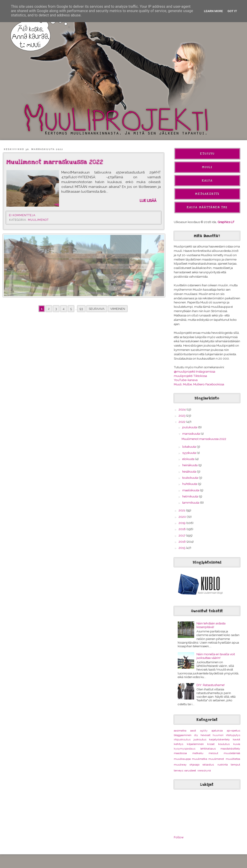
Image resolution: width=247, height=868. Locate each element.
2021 (182, 510)
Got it (232, 11)
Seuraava (97, 309)
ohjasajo (195, 765)
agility (204, 731)
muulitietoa (233, 759)
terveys (179, 771)
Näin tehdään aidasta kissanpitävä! (211, 625)
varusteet (190, 771)
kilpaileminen (195, 744)
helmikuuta (191, 496)
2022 (182, 422)
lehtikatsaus (208, 749)
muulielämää (232, 753)
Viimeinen (118, 309)
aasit (193, 731)
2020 (183, 517)
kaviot (236, 739)
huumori (218, 735)
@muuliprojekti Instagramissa (195, 371)
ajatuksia (217, 731)
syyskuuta (189, 453)
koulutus (224, 744)
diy (196, 735)
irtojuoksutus (182, 739)
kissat (211, 744)
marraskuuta (191, 434)
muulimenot (38, 220)
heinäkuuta (190, 465)
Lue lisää (148, 201)
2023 (182, 416)
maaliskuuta (191, 490)
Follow (179, 837)
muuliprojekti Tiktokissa (190, 376)
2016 (183, 542)
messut (213, 753)
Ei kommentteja (23, 215)
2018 (183, 529)
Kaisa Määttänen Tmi (207, 207)
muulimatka (200, 759)
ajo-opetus (234, 731)
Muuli (207, 167)
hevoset (205, 735)
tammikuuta (191, 502)
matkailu (198, 753)
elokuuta (189, 459)
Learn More (213, 11)
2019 (182, 523)
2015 (182, 548)
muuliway (180, 765)
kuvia (237, 744)
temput (235, 765)
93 (81, 309)
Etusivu (207, 154)
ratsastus (208, 765)
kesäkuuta (190, 471)
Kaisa (207, 181)
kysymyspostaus (185, 749)
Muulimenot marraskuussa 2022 (55, 162)
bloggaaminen (183, 735)
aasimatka (180, 731)
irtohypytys (233, 735)
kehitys (179, 744)
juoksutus (200, 739)
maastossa (180, 753)
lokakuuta (189, 447)
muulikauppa (182, 759)
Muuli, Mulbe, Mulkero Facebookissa (199, 384)
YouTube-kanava (186, 380)
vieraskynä (204, 771)
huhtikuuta (190, 484)
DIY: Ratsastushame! (211, 685)
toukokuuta (191, 478)
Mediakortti (207, 194)
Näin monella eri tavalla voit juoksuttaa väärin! (216, 656)
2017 (182, 535)
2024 (183, 409)
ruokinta (223, 765)
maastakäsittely (230, 749)
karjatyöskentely (219, 739)
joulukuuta (190, 427)
